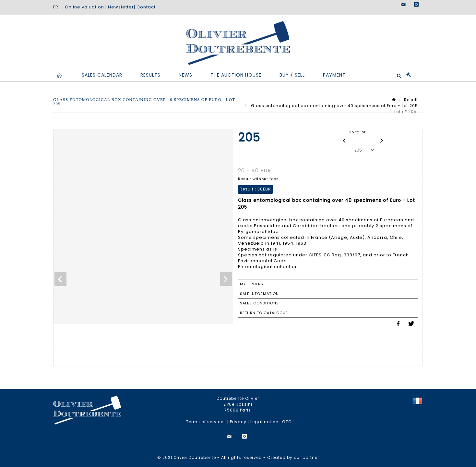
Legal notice (264, 422)
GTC (287, 422)
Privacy (238, 422)
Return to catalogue (264, 313)
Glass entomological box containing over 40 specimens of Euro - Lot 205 (334, 106)
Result (411, 100)
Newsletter (121, 7)
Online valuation (84, 7)
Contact (146, 7)
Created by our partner (293, 457)
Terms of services (206, 422)
